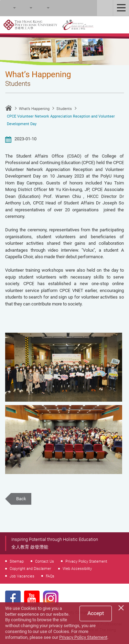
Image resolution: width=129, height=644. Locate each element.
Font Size (24, 8)
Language (42, 8)
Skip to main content (0, 0)
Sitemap (17, 561)
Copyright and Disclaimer (30, 568)
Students (64, 109)
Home (9, 108)
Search (8, 8)
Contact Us (45, 561)
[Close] (122, 607)
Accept (96, 613)
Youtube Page (32, 598)
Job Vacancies (22, 576)
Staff (105, 8)
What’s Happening (34, 109)
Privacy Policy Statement (86, 561)
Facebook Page (13, 598)
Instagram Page (51, 598)
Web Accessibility (77, 568)
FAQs (50, 576)
